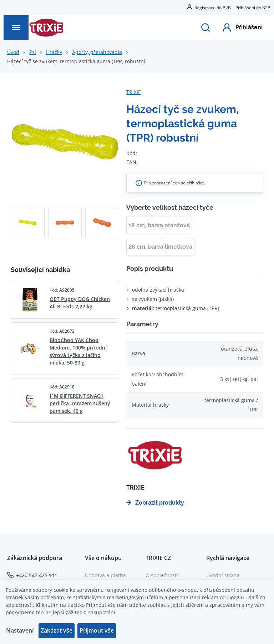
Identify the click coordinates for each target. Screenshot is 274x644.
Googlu (236, 597)
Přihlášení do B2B (253, 8)
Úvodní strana (223, 575)
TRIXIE (134, 92)
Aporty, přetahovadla (97, 52)
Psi (33, 52)
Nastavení (20, 630)
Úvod (13, 52)
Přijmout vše (97, 630)
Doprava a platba (105, 575)
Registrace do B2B (213, 8)
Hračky (54, 52)
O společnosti (162, 575)
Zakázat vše (57, 630)
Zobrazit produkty (155, 503)
